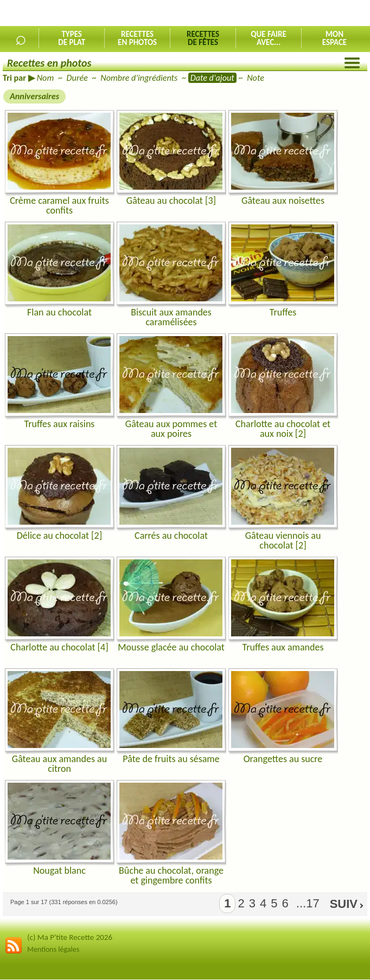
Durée (77, 78)
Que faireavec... (269, 38)
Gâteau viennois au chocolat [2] (283, 540)
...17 (306, 903)
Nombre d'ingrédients (139, 78)
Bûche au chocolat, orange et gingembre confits (171, 875)
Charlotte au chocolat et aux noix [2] (283, 429)
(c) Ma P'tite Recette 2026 (70, 937)
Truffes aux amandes (283, 647)
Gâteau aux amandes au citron (59, 764)
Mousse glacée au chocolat (171, 647)
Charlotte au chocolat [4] (59, 647)
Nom (46, 78)
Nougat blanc (59, 871)
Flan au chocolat (59, 312)
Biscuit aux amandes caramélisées (171, 317)
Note (256, 78)
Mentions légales (53, 949)
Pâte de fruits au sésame (171, 759)
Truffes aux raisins (60, 424)
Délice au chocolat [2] (59, 536)
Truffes (283, 312)
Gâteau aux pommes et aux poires (171, 429)
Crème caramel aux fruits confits (59, 205)
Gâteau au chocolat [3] (171, 201)
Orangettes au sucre (283, 759)
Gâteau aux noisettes (283, 201)
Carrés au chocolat (171, 536)
